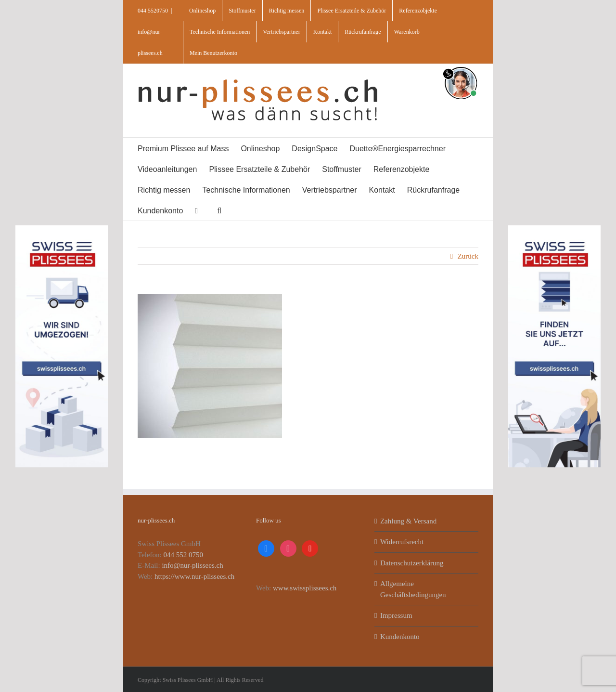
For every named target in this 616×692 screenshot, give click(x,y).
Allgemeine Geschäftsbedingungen (413, 589)
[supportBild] (461, 65)
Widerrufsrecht (402, 542)
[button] (219, 210)
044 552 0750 (184, 555)
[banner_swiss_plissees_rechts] (554, 228)
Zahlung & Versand (408, 521)
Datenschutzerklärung (412, 563)
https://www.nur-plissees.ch (194, 576)
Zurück (468, 256)
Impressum (396, 615)
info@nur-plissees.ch (192, 565)
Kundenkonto (400, 637)
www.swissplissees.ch (305, 588)
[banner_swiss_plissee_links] (62, 228)
